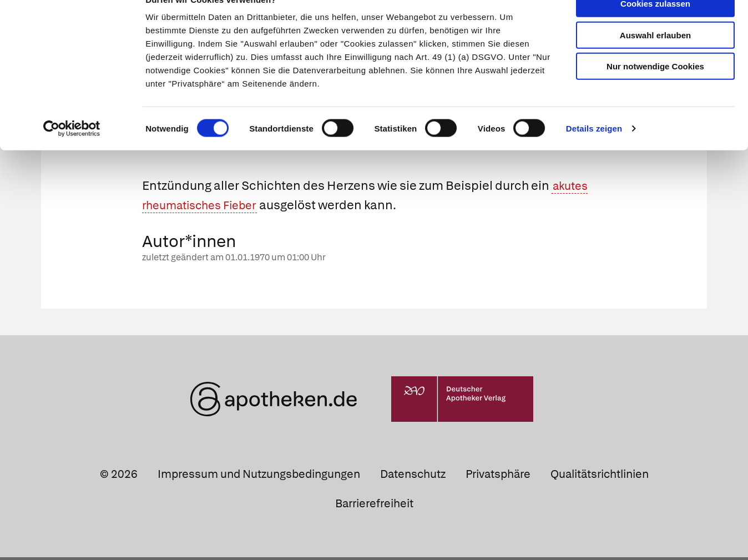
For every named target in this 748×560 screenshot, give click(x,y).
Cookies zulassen (655, 27)
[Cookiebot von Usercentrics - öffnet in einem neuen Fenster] (72, 152)
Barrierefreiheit (374, 506)
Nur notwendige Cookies (655, 90)
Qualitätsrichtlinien (600, 476)
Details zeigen (594, 152)
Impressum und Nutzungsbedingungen (259, 476)
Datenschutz (413, 476)
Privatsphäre (498, 476)
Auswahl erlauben (655, 59)
